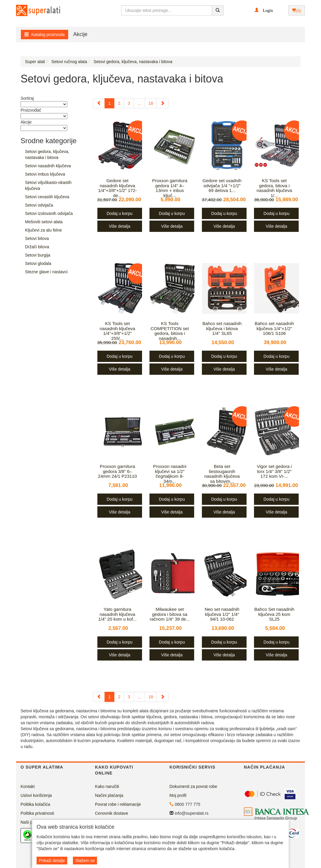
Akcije (80, 34)
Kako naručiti (107, 786)
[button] (264, 10)
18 (151, 103)
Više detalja (119, 226)
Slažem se (85, 861)
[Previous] (99, 103)
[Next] (163, 103)
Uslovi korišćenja (36, 795)
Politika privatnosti (37, 813)
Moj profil (178, 795)
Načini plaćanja (109, 795)
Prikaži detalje (52, 861)
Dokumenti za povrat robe (193, 786)
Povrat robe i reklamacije (118, 804)
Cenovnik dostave (112, 813)
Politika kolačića (35, 804)
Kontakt (28, 786)
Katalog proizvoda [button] (45, 35)
